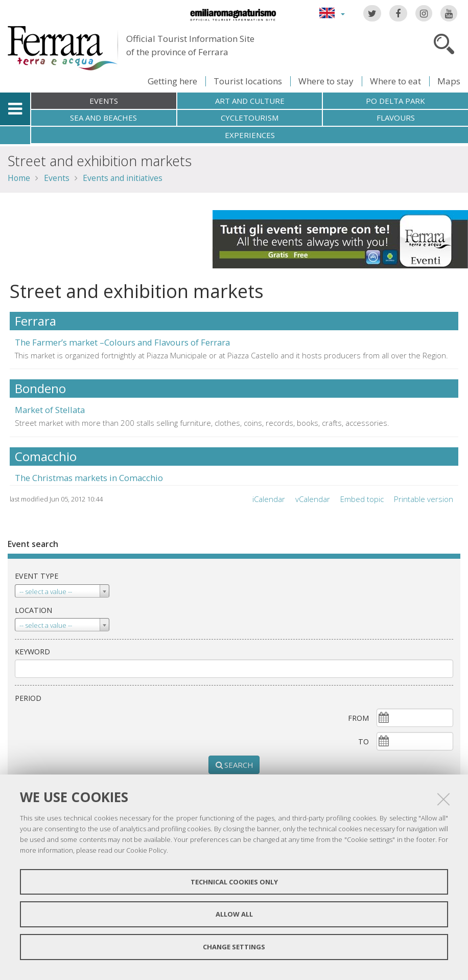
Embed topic (362, 499)
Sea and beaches (103, 118)
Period (28, 698)
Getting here (172, 81)
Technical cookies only (234, 882)
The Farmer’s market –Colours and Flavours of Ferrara (122, 342)
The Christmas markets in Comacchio (89, 478)
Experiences (250, 135)
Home (19, 178)
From (358, 718)
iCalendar (269, 499)
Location (33, 610)
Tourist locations (248, 81)
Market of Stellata (50, 410)
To (364, 742)
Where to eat (395, 81)
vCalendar (313, 499)
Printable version (424, 499)
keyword (32, 652)
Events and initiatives (123, 178)
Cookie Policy (146, 850)
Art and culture (250, 101)
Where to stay (326, 81)
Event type (37, 576)
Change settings (234, 947)
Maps (449, 81)
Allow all (234, 914)
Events (104, 101)
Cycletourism (250, 118)
